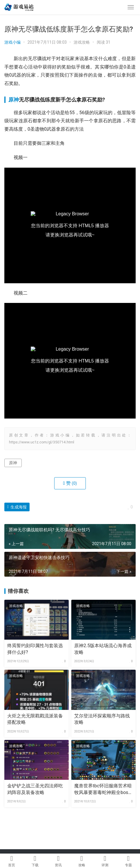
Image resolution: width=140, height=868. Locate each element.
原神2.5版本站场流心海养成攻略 (103, 649)
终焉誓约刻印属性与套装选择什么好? (35, 649)
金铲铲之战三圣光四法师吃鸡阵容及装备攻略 (35, 789)
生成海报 (17, 507)
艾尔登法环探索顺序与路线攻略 (102, 719)
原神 (14, 100)
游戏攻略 (82, 42)
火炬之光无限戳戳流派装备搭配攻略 (35, 719)
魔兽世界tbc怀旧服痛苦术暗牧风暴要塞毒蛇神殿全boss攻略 (103, 789)
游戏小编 (12, 42)
